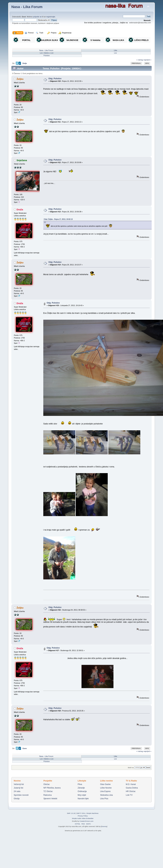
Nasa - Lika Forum (27, 7)
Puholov (47, 55)
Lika (116, 50)
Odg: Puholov (55, 79)
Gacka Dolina (132, 788)
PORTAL (26, 40)
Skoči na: (131, 768)
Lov (116, 53)
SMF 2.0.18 (71, 813)
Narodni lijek (83, 799)
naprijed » (147, 60)
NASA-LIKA (118, 40)
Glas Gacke (105, 784)
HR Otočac (131, 791)
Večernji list (19, 784)
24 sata (17, 791)
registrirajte (51, 17)
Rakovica (48, 795)
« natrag (140, 60)
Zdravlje (81, 788)
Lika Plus (104, 799)
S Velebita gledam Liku (95, 41)
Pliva (80, 784)
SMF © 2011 (81, 813)
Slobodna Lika (107, 795)
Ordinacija (82, 791)
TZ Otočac (48, 791)
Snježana (22, 160)
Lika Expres (105, 791)
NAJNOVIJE (72, 40)
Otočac (47, 784)
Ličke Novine (106, 788)
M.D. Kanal (131, 784)
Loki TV (129, 795)
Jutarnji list (18, 788)
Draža (20, 209)
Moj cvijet (82, 795)
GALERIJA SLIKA (49, 40)
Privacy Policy (83, 816)
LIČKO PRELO (142, 40)
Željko (20, 79)
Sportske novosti (21, 795)
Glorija (17, 799)
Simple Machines (92, 813)
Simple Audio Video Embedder (83, 818)
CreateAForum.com (86, 821)
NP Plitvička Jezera (52, 788)
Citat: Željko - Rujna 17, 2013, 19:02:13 (58, 219)
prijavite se (37, 17)
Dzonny (104, 826)
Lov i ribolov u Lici (47, 53)
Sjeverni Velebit (50, 799)
